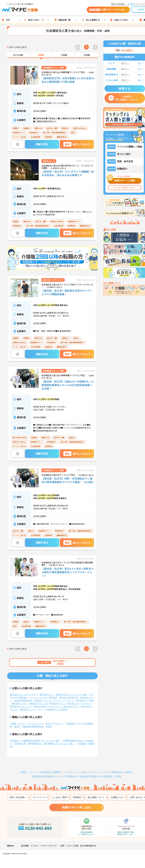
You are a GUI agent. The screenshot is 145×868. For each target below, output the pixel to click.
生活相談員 (70, 722)
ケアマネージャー (36, 722)
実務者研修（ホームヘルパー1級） (59, 742)
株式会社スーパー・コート (32, 708)
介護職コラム (117, 795)
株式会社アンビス (71, 705)
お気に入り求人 (119, 20)
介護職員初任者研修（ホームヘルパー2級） (41, 739)
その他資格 (81, 742)
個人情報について (96, 795)
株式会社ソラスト (20, 702)
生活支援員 (107, 775)
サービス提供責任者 (113, 770)
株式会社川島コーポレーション (48, 705)
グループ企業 (72, 844)
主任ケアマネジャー (55, 722)
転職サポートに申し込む (109, 11)
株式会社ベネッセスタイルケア (24, 693)
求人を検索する (91, 20)
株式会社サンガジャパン (21, 705)
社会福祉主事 (20, 742)
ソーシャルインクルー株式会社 (44, 696)
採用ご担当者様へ (18, 795)
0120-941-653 (35, 826)
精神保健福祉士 (35, 742)
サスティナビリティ (50, 844)
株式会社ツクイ (47, 693)
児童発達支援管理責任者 (33, 725)
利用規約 (77, 795)
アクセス (35, 844)
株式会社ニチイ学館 (85, 699)
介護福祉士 (15, 739)
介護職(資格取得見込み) (73, 739)
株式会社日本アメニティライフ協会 (71, 693)
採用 (62, 844)
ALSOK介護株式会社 (23, 699)
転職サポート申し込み (76, 806)
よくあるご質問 (59, 795)
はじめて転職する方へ (125, 188)
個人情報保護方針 (88, 844)
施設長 (17, 725)
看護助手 (57, 770)
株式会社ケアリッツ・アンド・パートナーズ (54, 699)
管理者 (49, 725)
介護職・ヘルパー (18, 722)
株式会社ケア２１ (57, 702)
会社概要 (25, 844)
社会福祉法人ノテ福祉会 (56, 708)
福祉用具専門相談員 (89, 775)
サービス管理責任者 (67, 775)
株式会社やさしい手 (39, 702)
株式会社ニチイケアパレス (79, 702)
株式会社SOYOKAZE (69, 696)
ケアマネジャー (71, 770)
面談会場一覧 (62, 20)
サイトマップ (39, 795)
